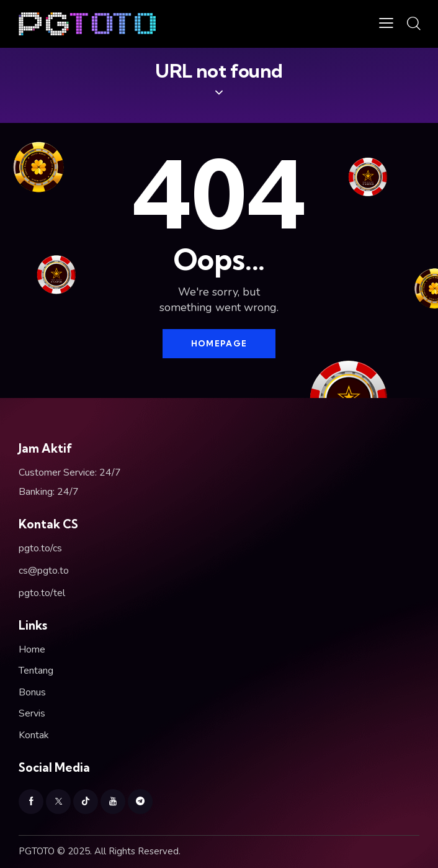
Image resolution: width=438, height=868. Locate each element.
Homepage (219, 343)
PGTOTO (37, 851)
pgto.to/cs (40, 548)
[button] (386, 24)
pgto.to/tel (42, 593)
